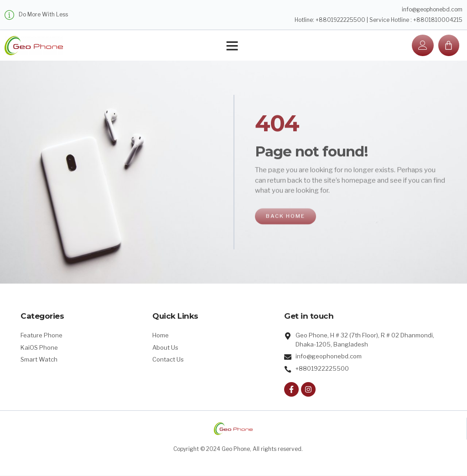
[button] (232, 46)
